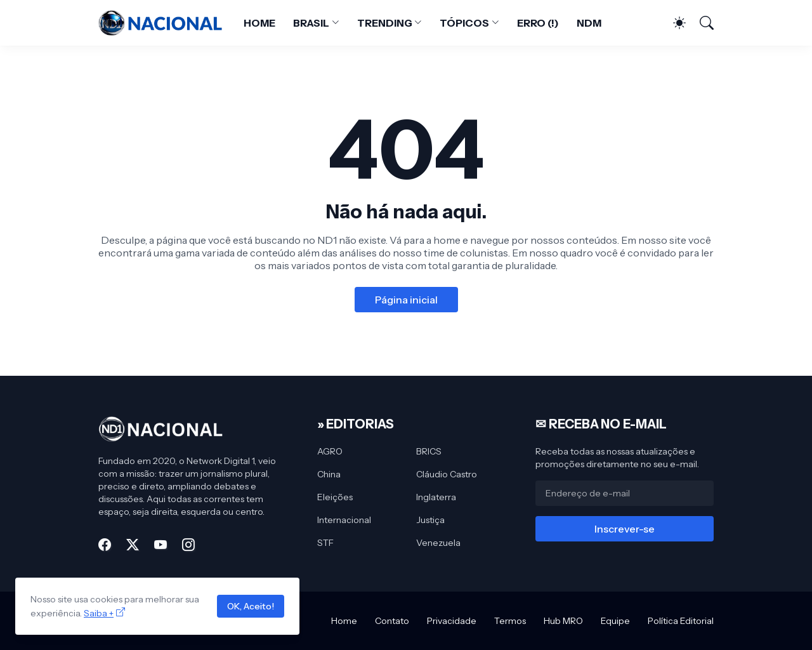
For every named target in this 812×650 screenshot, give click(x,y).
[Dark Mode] (673, 23)
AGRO (330, 451)
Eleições (335, 497)
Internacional (344, 520)
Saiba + (99, 613)
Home (344, 621)
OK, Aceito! (251, 606)
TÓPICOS (464, 23)
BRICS (429, 451)
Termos (510, 621)
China (329, 474)
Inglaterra (436, 497)
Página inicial (406, 300)
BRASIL (311, 23)
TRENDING (384, 23)
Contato (392, 621)
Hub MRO (563, 621)
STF (325, 543)
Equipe (615, 621)
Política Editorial (681, 621)
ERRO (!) (538, 23)
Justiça (430, 520)
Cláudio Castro (447, 474)
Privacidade (452, 621)
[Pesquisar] (701, 23)
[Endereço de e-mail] (625, 493)
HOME (259, 23)
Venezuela (438, 543)
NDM (589, 23)
